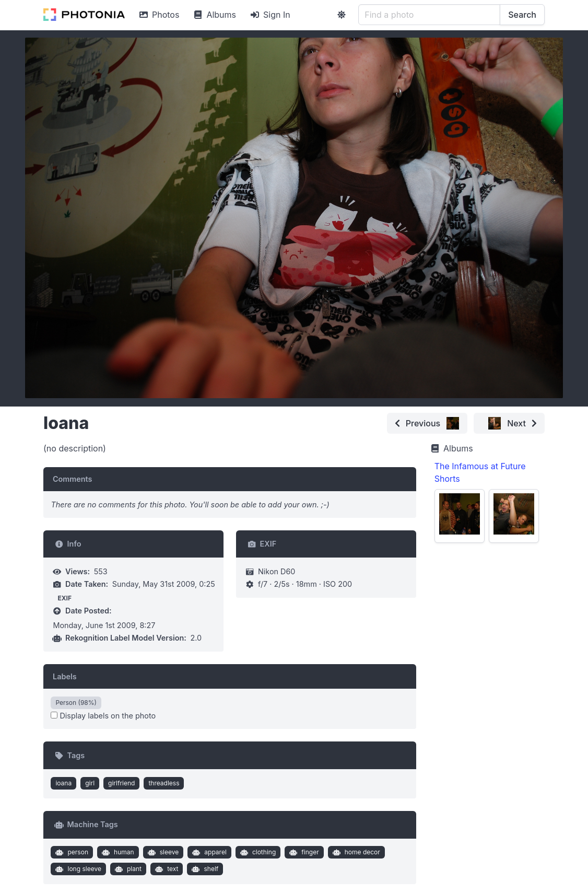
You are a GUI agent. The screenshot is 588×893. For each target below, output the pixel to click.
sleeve (162, 852)
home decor (355, 852)
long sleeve (77, 869)
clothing (257, 852)
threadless (164, 783)
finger (303, 852)
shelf (204, 869)
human (116, 852)
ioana (63, 783)
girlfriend (121, 783)
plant (127, 869)
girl (90, 783)
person (71, 852)
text (166, 869)
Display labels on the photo (103, 716)
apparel (208, 852)
